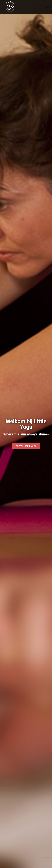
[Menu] (48, 7)
